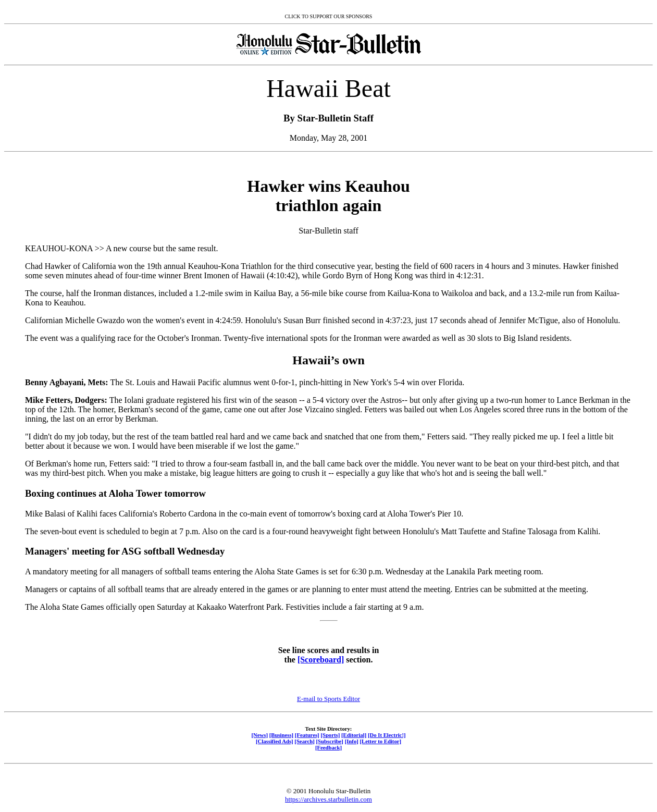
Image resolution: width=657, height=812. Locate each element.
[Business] (281, 735)
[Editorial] (354, 735)
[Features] (307, 735)
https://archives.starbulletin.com (328, 799)
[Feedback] (328, 747)
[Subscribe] (330, 741)
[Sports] (330, 735)
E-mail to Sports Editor (328, 699)
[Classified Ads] (275, 741)
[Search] (305, 741)
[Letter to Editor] (381, 741)
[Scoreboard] (321, 660)
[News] (259, 735)
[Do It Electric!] (387, 735)
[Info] (352, 741)
